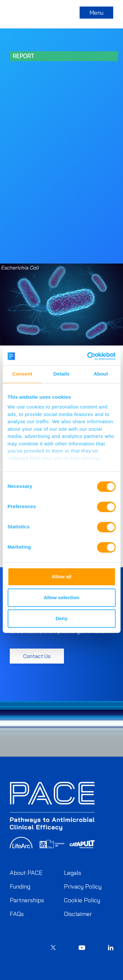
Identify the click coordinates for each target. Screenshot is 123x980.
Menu (96, 13)
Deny (62, 618)
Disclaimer (78, 914)
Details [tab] (62, 374)
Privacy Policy (83, 886)
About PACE (26, 873)
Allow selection (62, 597)
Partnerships (27, 900)
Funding (20, 886)
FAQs (17, 914)
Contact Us (37, 656)
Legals (73, 873)
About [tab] (101, 374)
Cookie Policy (82, 900)
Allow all (62, 577)
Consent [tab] (22, 374)
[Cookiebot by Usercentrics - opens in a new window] (88, 356)
